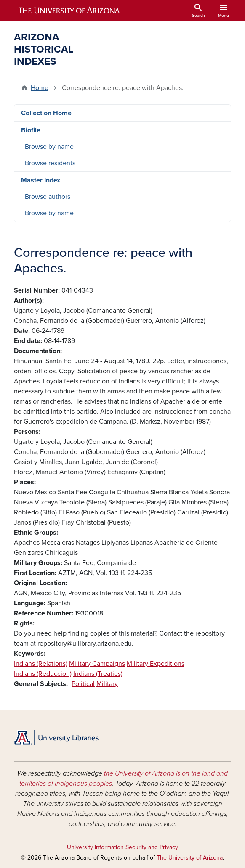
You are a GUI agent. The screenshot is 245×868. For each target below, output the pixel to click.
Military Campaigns (97, 664)
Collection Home (46, 113)
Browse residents (50, 163)
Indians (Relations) (41, 664)
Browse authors (48, 197)
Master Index (41, 180)
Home (40, 88)
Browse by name (49, 147)
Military (107, 684)
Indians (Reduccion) (43, 674)
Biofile (31, 130)
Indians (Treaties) (98, 674)
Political (83, 684)
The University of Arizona (190, 858)
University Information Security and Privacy (122, 847)
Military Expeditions (156, 664)
